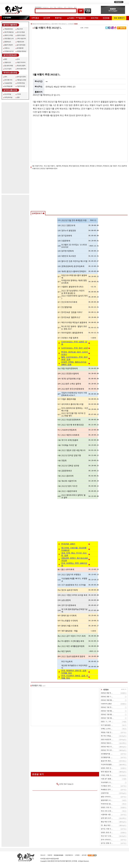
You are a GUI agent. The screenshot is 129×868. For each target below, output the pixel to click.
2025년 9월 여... (107, 697)
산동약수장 (105, 798)
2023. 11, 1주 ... (107, 726)
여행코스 (60, 7)
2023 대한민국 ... (107, 744)
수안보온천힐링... (107, 769)
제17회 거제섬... (107, 740)
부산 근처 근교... (107, 815)
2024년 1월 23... (107, 712)
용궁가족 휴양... (107, 765)
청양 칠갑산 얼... (107, 776)
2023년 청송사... (107, 748)
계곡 (65, 7)
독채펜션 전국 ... (107, 794)
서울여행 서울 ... (107, 819)
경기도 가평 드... (107, 833)
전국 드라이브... (107, 844)
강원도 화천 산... (107, 773)
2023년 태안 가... (107, 751)
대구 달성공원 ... (107, 730)
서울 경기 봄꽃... (107, 783)
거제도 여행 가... (107, 780)
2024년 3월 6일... (107, 705)
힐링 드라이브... (107, 801)
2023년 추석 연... (107, 755)
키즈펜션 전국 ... (107, 790)
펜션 (75, 7)
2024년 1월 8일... (107, 719)
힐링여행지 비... (107, 805)
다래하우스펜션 (106, 708)
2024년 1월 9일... (107, 715)
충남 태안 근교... (107, 826)
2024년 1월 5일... (107, 722)
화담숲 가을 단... (107, 737)
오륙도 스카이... (107, 733)
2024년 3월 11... (107, 701)
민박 (51, 7)
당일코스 (70, 7)
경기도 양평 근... (107, 848)
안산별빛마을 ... (107, 758)
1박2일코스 (45, 7)
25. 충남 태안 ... (107, 830)
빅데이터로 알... (107, 808)
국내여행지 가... (107, 787)
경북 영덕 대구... (107, 823)
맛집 (55, 7)
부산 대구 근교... (107, 840)
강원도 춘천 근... (107, 837)
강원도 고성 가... (107, 812)
